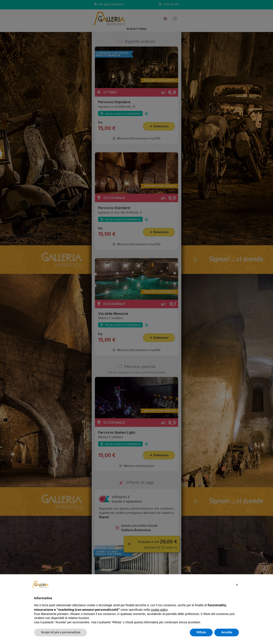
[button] (237, 584)
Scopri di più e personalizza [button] (61, 632)
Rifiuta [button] (201, 632)
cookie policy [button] (159, 610)
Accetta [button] (227, 632)
